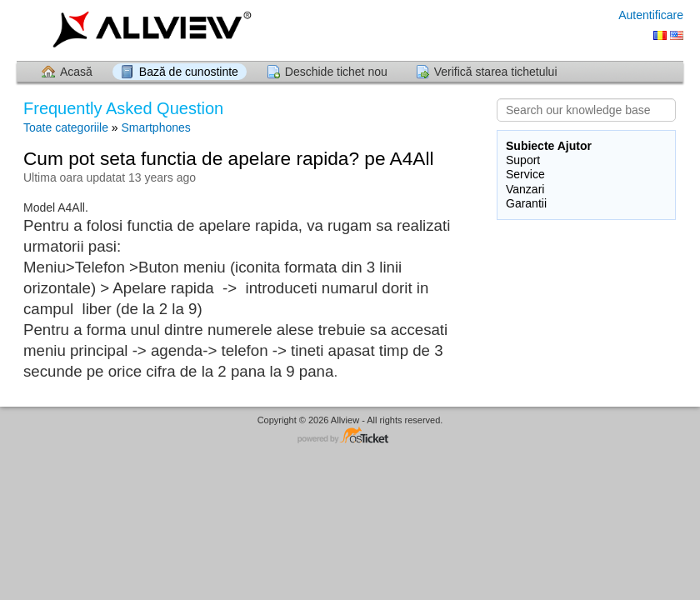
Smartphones (156, 127)
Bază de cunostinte (189, 72)
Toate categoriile (66, 127)
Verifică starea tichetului (496, 72)
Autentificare (651, 15)
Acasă (76, 72)
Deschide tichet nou (336, 72)
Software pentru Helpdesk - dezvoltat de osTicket (350, 436)
